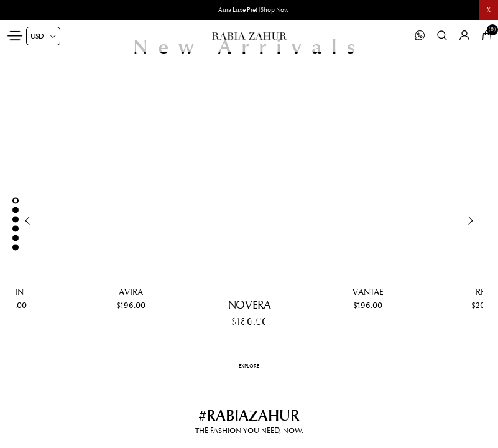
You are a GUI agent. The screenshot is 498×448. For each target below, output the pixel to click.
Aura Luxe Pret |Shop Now (254, 10)
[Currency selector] (43, 36)
